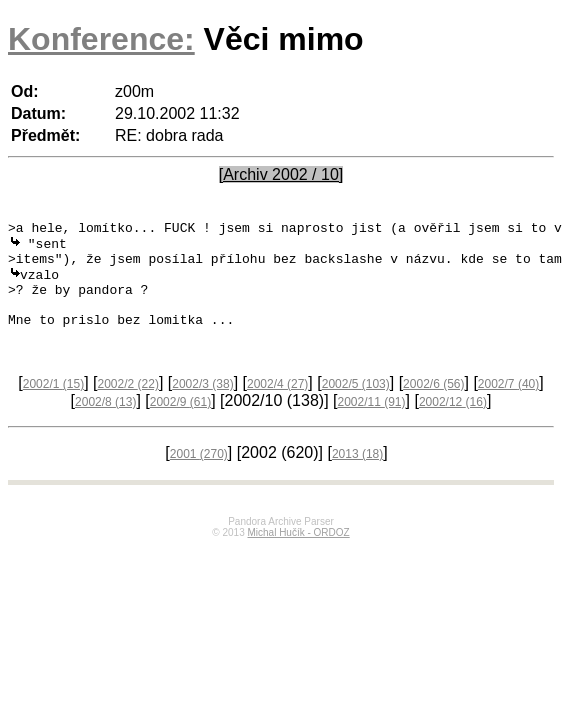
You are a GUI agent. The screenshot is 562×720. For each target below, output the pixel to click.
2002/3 (202, 406)
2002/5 (356, 406)
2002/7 (508, 406)
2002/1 (53, 406)
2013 (357, 476)
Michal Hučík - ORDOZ (298, 554)
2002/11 (371, 424)
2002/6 (433, 406)
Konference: (101, 39)
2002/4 (277, 406)
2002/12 (453, 424)
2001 (199, 476)
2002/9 (180, 424)
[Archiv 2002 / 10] (281, 174)
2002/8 (105, 424)
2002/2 (128, 406)
